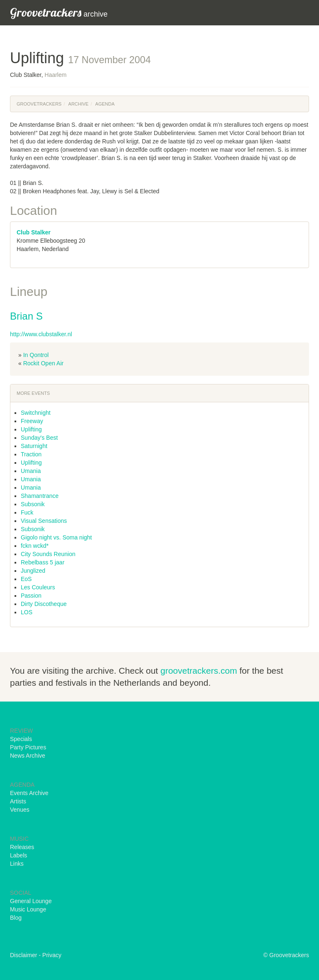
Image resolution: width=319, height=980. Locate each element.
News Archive (28, 756)
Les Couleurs (38, 587)
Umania (31, 471)
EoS (26, 579)
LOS (27, 612)
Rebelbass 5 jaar (43, 562)
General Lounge (31, 901)
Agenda (105, 104)
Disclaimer (23, 955)
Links (17, 864)
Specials (21, 739)
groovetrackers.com (199, 671)
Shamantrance (40, 496)
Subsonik (33, 504)
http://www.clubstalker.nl (41, 334)
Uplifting (31, 429)
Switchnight (36, 413)
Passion (31, 596)
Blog (16, 918)
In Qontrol (36, 355)
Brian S (26, 316)
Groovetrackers (39, 104)
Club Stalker (34, 232)
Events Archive (29, 793)
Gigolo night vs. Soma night (56, 537)
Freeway (32, 421)
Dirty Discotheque (44, 604)
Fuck (27, 512)
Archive (78, 104)
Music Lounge (28, 909)
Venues (20, 810)
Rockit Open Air (43, 363)
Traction (31, 454)
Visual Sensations (44, 521)
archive (59, 12)
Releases (22, 847)
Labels (18, 855)
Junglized (33, 571)
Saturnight (34, 446)
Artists (18, 801)
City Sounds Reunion (48, 554)
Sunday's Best (39, 438)
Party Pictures (28, 747)
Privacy (52, 955)
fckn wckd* (35, 546)
